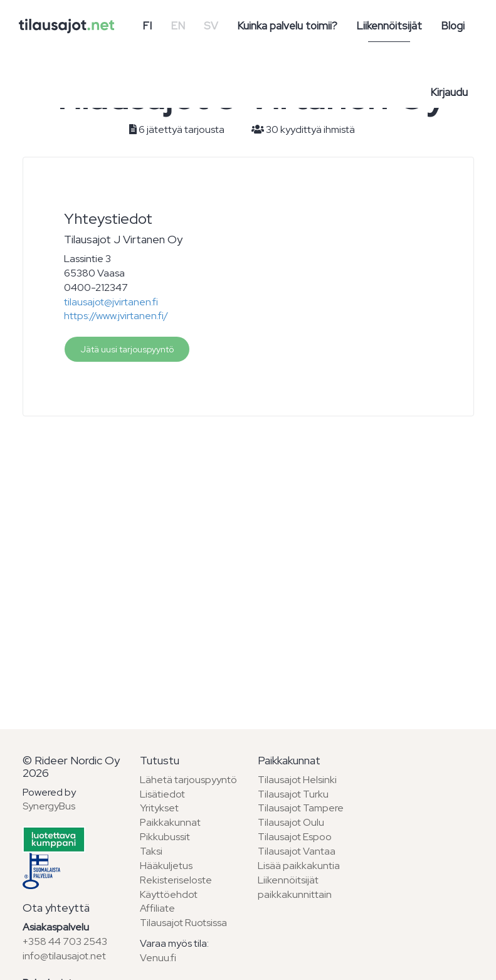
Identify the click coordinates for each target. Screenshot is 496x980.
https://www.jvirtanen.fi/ (116, 316)
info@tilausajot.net (64, 956)
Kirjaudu (449, 92)
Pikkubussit (165, 837)
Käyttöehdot (169, 894)
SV (211, 26)
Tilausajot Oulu (291, 822)
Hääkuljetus (166, 866)
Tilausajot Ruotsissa (183, 923)
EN (178, 26)
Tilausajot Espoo (295, 837)
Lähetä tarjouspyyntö (188, 780)
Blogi (453, 26)
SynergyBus (49, 806)
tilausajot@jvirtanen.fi (111, 302)
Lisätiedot (162, 794)
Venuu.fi (158, 958)
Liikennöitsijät (389, 26)
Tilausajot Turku (293, 794)
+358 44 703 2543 (65, 941)
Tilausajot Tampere (301, 808)
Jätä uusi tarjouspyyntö (127, 349)
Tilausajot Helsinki (297, 780)
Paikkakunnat (170, 822)
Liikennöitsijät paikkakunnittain (295, 887)
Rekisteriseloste (176, 880)
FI (147, 26)
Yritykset (159, 808)
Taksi (151, 851)
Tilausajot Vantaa (297, 851)
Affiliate (157, 908)
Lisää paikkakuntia (299, 866)
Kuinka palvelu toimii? (287, 26)
